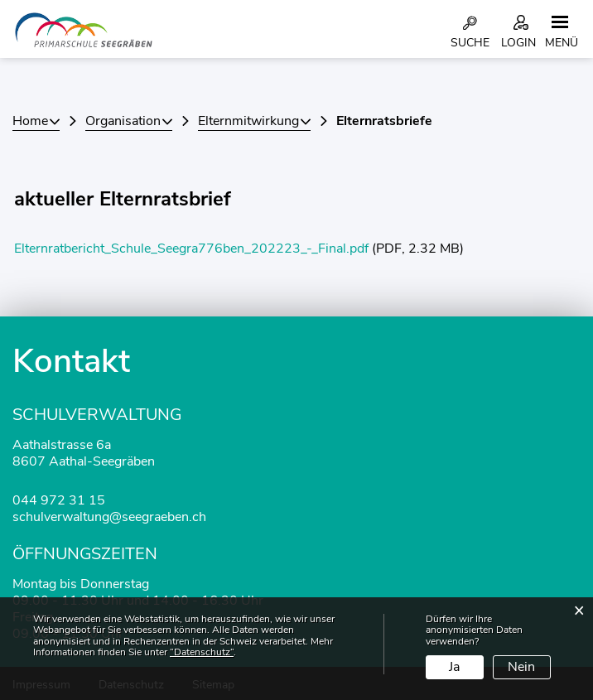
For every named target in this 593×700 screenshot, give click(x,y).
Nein (521, 667)
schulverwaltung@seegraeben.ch (109, 517)
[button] (129, 121)
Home (30, 121)
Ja (454, 667)
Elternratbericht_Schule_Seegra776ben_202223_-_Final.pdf (191, 249)
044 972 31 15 (59, 500)
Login (518, 43)
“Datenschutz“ (202, 652)
